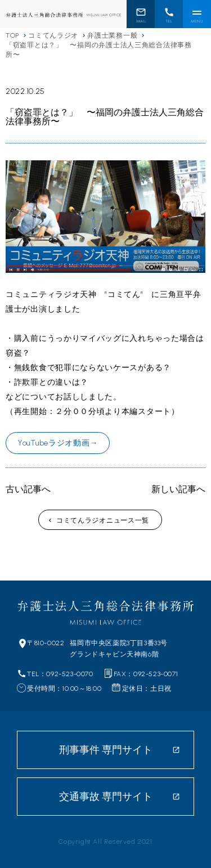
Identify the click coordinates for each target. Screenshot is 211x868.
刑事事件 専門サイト (106, 750)
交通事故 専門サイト (106, 797)
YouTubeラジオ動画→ (58, 443)
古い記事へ (28, 489)
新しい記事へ (178, 489)
